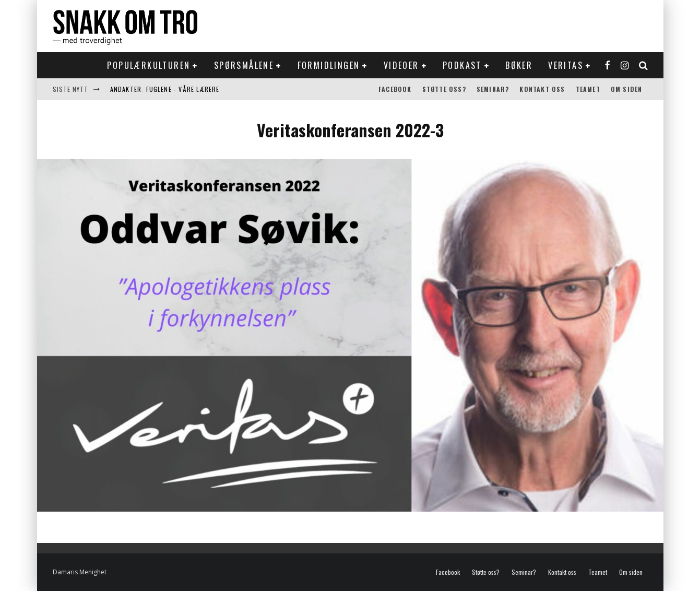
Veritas (566, 65)
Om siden (627, 89)
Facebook (395, 89)
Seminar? (493, 89)
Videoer (401, 65)
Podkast (462, 65)
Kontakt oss (542, 89)
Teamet (588, 89)
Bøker (519, 65)
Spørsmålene (244, 65)
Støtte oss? (444, 89)
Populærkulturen (149, 65)
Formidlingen (329, 65)
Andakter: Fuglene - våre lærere (165, 89)
